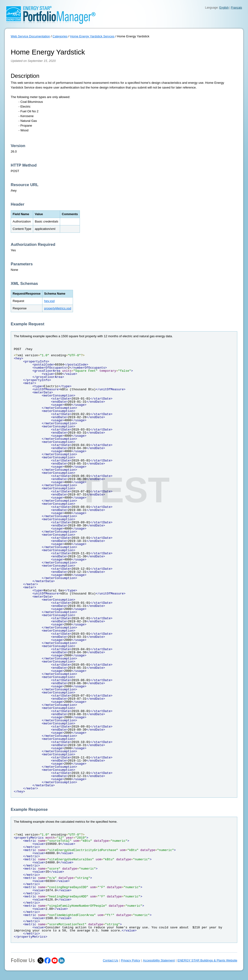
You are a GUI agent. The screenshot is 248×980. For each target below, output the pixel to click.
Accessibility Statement (159, 960)
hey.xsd (49, 301)
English (224, 8)
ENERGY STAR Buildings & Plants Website (207, 960)
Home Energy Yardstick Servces (92, 36)
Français (237, 8)
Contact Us (110, 960)
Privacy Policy (131, 960)
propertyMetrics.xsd (58, 308)
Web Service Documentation (30, 36)
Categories (60, 36)
